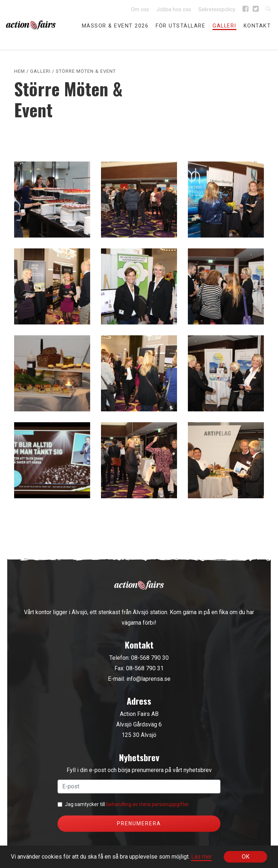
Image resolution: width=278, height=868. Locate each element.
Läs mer (201, 857)
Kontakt (257, 26)
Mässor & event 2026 (115, 26)
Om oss (140, 10)
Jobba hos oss (174, 10)
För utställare (180, 26)
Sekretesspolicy (217, 10)
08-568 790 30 (150, 658)
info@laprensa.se (148, 679)
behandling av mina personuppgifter (148, 804)
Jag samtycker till (127, 804)
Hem (20, 71)
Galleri (224, 26)
